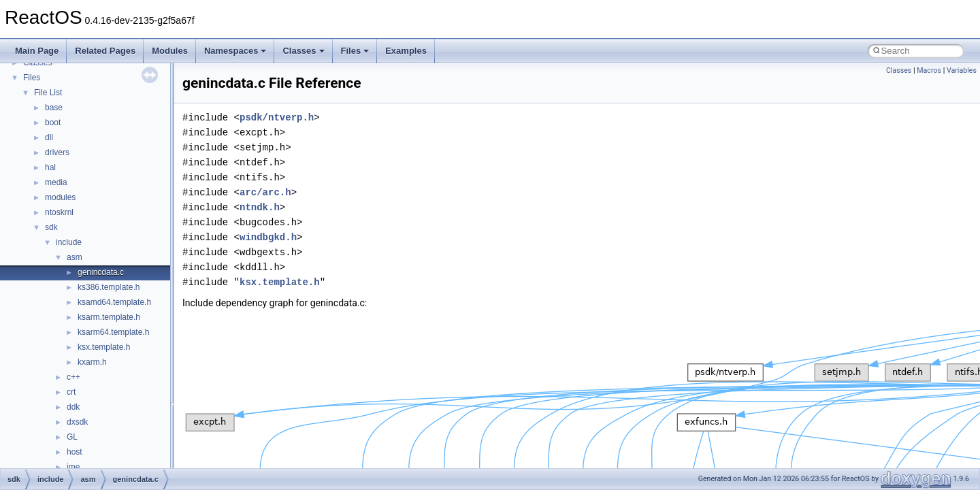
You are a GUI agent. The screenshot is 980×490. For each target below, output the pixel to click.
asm (75, 257)
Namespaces (235, 51)
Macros (929, 70)
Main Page (37, 51)
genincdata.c (101, 272)
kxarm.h (92, 362)
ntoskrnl (59, 212)
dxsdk (77, 422)
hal (50, 167)
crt (71, 392)
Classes (303, 51)
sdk (51, 227)
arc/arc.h (265, 192)
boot (53, 122)
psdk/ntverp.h (277, 117)
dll (49, 137)
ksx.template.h (104, 347)
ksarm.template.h (109, 317)
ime (73, 467)
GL (72, 437)
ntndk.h (260, 207)
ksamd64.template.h (114, 302)
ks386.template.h (109, 287)
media (56, 182)
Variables (962, 70)
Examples (406, 51)
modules (60, 197)
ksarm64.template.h (113, 332)
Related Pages (105, 51)
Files (355, 51)
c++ (73, 377)
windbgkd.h (268, 237)
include (69, 242)
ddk (73, 407)
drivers (57, 152)
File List (48, 93)
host (75, 452)
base (54, 108)
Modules (170, 51)
